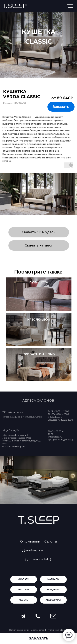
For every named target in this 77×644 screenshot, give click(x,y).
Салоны (51, 541)
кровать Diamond (39, 354)
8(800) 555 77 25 (55, 440)
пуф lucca (39, 282)
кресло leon (39, 319)
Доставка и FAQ (38, 559)
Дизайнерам (33, 550)
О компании (30, 541)
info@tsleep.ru (55, 437)
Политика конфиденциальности (26, 630)
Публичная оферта (57, 630)
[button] (61, 107)
